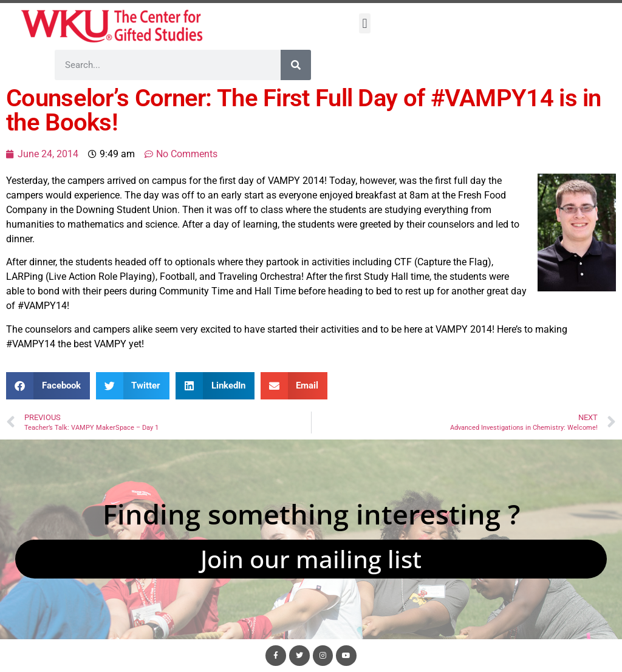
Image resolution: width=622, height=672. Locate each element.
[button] (365, 23)
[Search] (296, 65)
